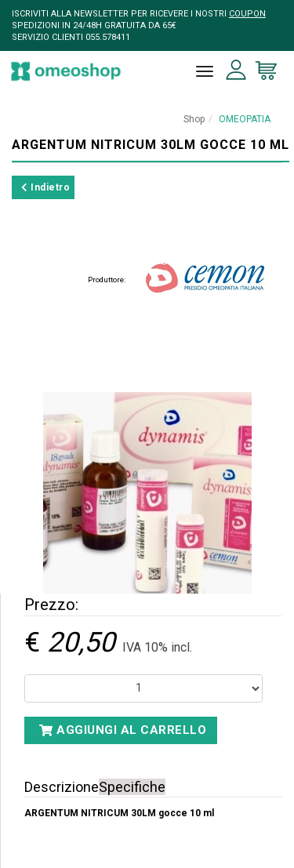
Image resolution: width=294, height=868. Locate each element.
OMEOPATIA (245, 119)
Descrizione (62, 787)
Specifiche (132, 787)
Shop (194, 119)
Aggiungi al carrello (123, 730)
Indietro (45, 187)
